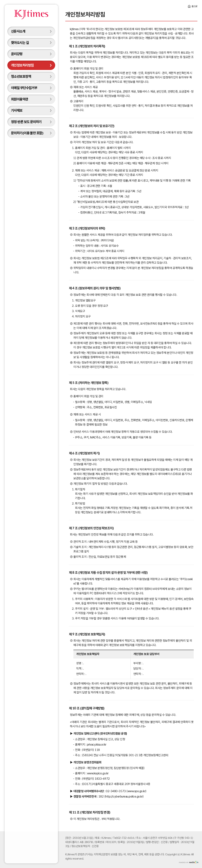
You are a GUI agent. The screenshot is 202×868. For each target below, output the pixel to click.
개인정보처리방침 (22, 65)
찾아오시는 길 (20, 43)
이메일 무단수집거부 (24, 88)
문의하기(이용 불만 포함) (27, 133)
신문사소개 (18, 31)
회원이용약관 (20, 99)
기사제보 (17, 110)
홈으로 (194, 6)
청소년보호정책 (21, 76)
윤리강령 (17, 54)
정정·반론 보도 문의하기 (26, 122)
